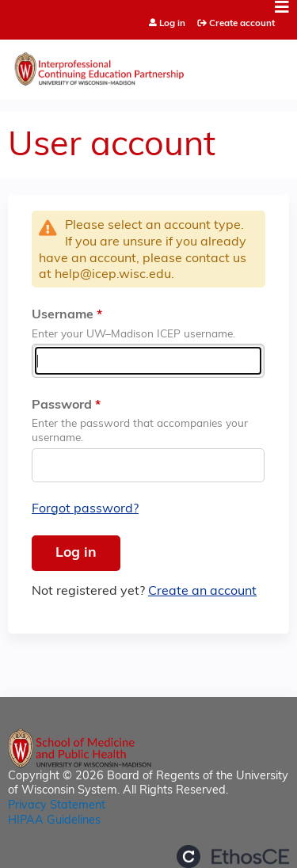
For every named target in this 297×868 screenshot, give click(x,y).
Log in (172, 24)
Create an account (202, 592)
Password (62, 405)
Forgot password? (85, 509)
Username (63, 315)
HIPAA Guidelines (54, 821)
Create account (242, 24)
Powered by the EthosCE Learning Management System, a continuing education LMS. (233, 857)
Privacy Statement (57, 806)
